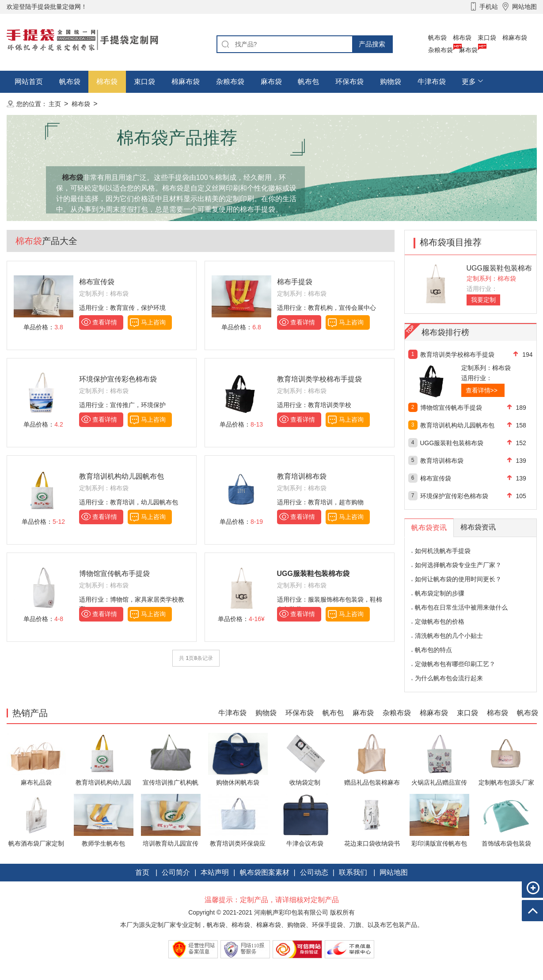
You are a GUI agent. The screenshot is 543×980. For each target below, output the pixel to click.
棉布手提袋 (295, 282)
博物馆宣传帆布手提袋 (114, 574)
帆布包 (308, 82)
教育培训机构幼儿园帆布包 (122, 476)
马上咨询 (153, 322)
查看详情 (105, 322)
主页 (55, 104)
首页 (142, 872)
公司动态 (314, 872)
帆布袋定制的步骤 (440, 593)
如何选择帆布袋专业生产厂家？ (458, 565)
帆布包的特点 (433, 650)
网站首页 (29, 82)
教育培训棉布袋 (302, 476)
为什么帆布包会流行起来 (449, 678)
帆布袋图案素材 (265, 872)
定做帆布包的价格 (440, 622)
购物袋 (391, 82)
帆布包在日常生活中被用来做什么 (461, 607)
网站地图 (394, 872)
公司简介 (176, 872)
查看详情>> (482, 390)
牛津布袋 (432, 82)
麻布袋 (468, 50)
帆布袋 (437, 38)
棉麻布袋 (515, 38)
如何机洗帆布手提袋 (443, 551)
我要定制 (483, 300)
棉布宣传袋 (97, 282)
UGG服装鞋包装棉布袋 (452, 443)
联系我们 (353, 872)
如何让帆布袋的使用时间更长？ (458, 579)
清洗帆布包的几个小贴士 (449, 636)
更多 (469, 82)
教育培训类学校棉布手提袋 (319, 379)
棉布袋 (462, 38)
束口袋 (487, 38)
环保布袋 (349, 82)
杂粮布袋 (440, 50)
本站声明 (215, 872)
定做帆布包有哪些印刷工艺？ (455, 664)
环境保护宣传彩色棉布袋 (118, 379)
